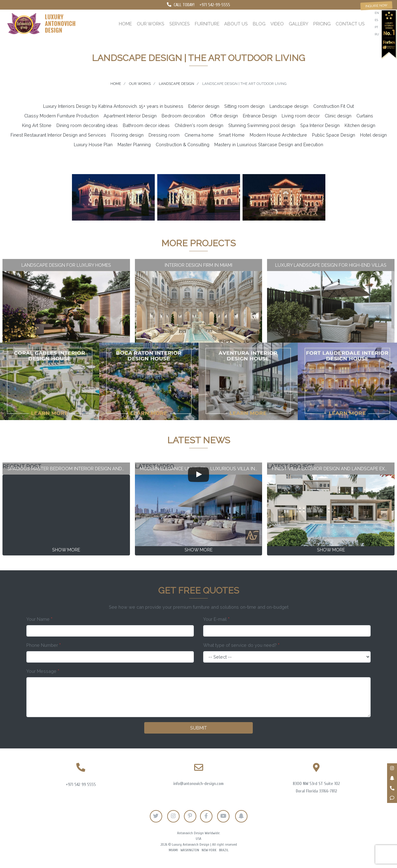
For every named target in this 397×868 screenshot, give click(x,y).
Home (125, 24)
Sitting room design (244, 106)
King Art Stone (37, 125)
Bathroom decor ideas (146, 125)
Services (180, 24)
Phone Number (44, 645)
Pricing (322, 24)
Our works (151, 24)
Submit (198, 728)
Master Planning (134, 145)
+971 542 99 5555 (81, 785)
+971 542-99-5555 (215, 5)
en (377, 13)
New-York (209, 850)
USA (198, 839)
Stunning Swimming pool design (262, 125)
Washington (190, 850)
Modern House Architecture (278, 135)
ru (377, 34)
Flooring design (127, 135)
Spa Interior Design (320, 125)
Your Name (39, 619)
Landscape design (289, 106)
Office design (224, 116)
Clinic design (338, 116)
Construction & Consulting (183, 145)
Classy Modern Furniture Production (61, 116)
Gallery (299, 24)
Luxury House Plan (93, 145)
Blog (259, 24)
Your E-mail (216, 619)
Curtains (365, 116)
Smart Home (232, 135)
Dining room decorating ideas (87, 125)
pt (376, 27)
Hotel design (373, 135)
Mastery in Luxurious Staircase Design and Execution (269, 145)
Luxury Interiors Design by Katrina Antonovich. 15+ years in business (113, 106)
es (376, 20)
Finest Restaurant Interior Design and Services (58, 135)
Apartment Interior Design (130, 116)
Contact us (350, 24)
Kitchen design (360, 125)
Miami (173, 850)
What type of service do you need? (241, 645)
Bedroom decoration (183, 116)
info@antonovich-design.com (198, 784)
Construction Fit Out (334, 106)
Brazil (224, 850)
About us (236, 24)
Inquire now (377, 6)
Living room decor (301, 116)
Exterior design (204, 106)
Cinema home (199, 135)
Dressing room (164, 135)
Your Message (43, 671)
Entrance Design (260, 116)
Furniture (207, 24)
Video (277, 24)
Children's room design (199, 125)
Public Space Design (334, 135)
